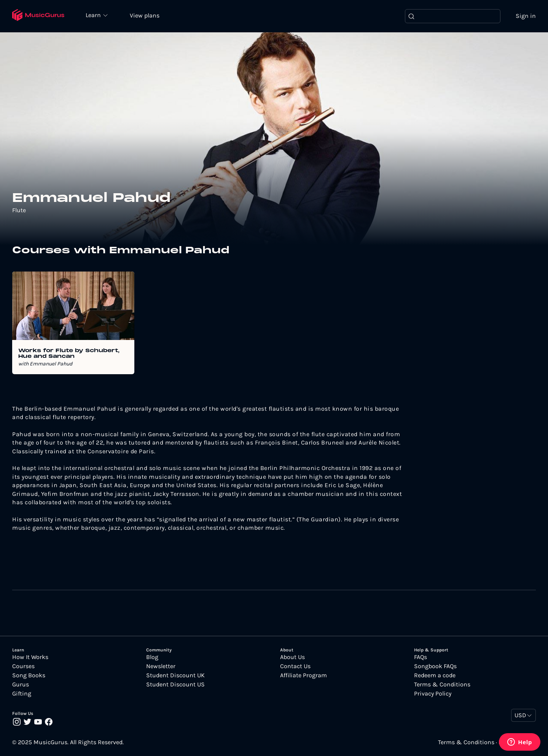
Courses (23, 667)
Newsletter (161, 667)
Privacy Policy (433, 694)
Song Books (29, 676)
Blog (152, 658)
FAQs (421, 658)
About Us (292, 658)
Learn (96, 15)
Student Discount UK (175, 676)
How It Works (30, 658)
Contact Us (295, 667)
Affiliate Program (303, 676)
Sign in (526, 16)
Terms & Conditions (442, 685)
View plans (147, 16)
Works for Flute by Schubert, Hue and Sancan (69, 354)
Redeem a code (435, 676)
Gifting (22, 694)
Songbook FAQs (435, 667)
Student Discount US (175, 685)
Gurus (21, 685)
